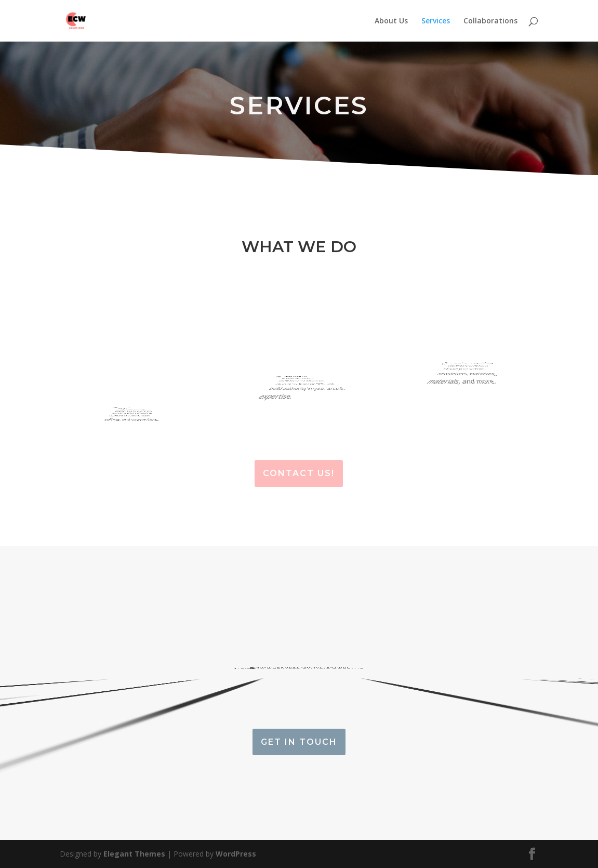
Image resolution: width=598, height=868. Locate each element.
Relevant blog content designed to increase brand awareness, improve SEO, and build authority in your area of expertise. (292, 398)
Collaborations (490, 21)
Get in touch (299, 742)
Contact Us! (299, 473)
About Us (391, 21)
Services (436, 21)
